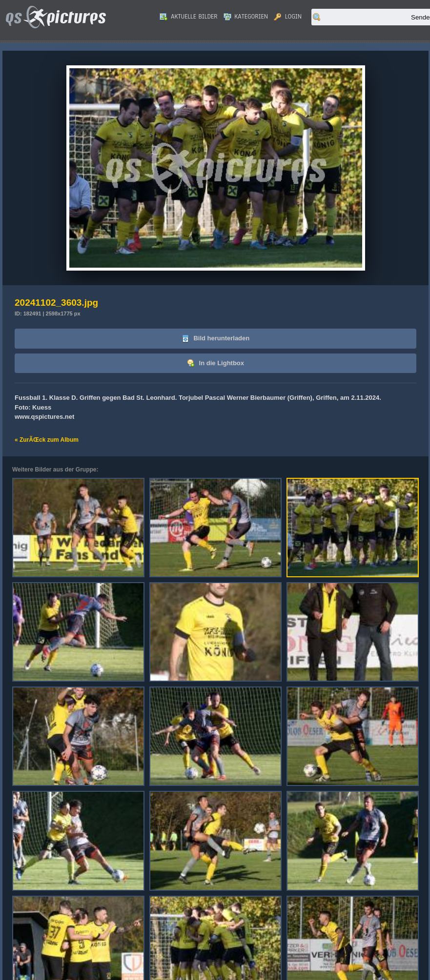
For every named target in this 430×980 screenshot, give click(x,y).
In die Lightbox (215, 363)
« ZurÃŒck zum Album (47, 440)
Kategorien (246, 17)
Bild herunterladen (215, 339)
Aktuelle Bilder (188, 17)
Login (288, 17)
